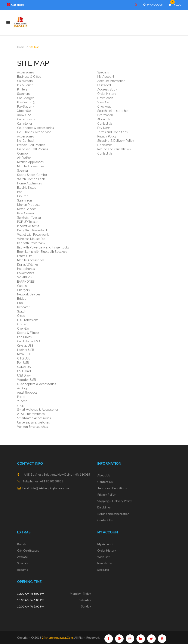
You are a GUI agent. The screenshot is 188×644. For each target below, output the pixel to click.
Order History (107, 94)
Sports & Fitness (28, 333)
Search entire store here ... (115, 111)
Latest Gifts (25, 256)
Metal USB (24, 354)
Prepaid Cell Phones (31, 145)
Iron (20, 192)
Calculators (25, 81)
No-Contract (26, 141)
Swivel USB (25, 367)
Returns (23, 570)
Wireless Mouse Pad (31, 239)
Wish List (104, 557)
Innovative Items (28, 226)
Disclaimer (105, 145)
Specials (103, 72)
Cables (22, 286)
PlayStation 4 (26, 107)
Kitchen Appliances (30, 162)
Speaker (23, 171)
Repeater (23, 307)
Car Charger (25, 98)
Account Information (111, 81)
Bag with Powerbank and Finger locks (43, 247)
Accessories (26, 72)
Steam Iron (24, 200)
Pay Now (103, 128)
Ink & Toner (25, 85)
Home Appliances (30, 183)
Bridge (22, 299)
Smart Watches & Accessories (38, 410)
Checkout (104, 107)
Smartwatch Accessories (34, 418)
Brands (22, 544)
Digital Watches (28, 264)
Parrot (21, 397)
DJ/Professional (28, 320)
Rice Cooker (26, 213)
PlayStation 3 (26, 102)
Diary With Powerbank (32, 230)
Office (21, 316)
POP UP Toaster (28, 222)
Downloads (105, 98)
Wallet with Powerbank (33, 235)
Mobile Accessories (31, 166)
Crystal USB (25, 346)
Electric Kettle (27, 188)
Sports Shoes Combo (32, 175)
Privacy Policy (107, 136)
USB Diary (24, 375)
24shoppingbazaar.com (57, 637)
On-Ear (22, 324)
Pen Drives (24, 337)
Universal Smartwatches (33, 422)
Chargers (23, 290)
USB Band (24, 371)
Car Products (26, 119)
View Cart (104, 102)
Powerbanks (26, 273)
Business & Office (29, 77)
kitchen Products (29, 205)
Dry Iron (23, 196)
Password (104, 85)
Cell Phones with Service (34, 132)
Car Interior (25, 124)
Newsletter (105, 563)
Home (21, 47)
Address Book (107, 89)
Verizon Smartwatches (33, 427)
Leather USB (26, 350)
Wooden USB (27, 380)
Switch (22, 311)
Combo (22, 153)
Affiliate (22, 557)
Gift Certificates (28, 550)
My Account (106, 77)
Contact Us (105, 124)
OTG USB (24, 358)
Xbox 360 (24, 111)
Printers (22, 89)
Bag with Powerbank (31, 243)
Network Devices (29, 294)
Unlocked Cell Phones (33, 149)
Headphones (26, 269)
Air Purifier (24, 158)
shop (21, 405)
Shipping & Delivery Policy (116, 141)
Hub (20, 303)
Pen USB (23, 363)
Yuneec (22, 401)
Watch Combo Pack (31, 179)
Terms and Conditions (113, 132)
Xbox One (24, 115)
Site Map (34, 47)
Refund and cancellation (114, 149)
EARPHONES (26, 282)
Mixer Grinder (27, 209)
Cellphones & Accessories (36, 128)
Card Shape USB (28, 341)
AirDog (22, 388)
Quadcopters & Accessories (37, 384)
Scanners (23, 94)
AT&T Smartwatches (31, 414)
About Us (104, 119)
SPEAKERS (24, 277)
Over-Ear (23, 329)
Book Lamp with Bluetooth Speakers (42, 252)
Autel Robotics (27, 393)
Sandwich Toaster (29, 218)
